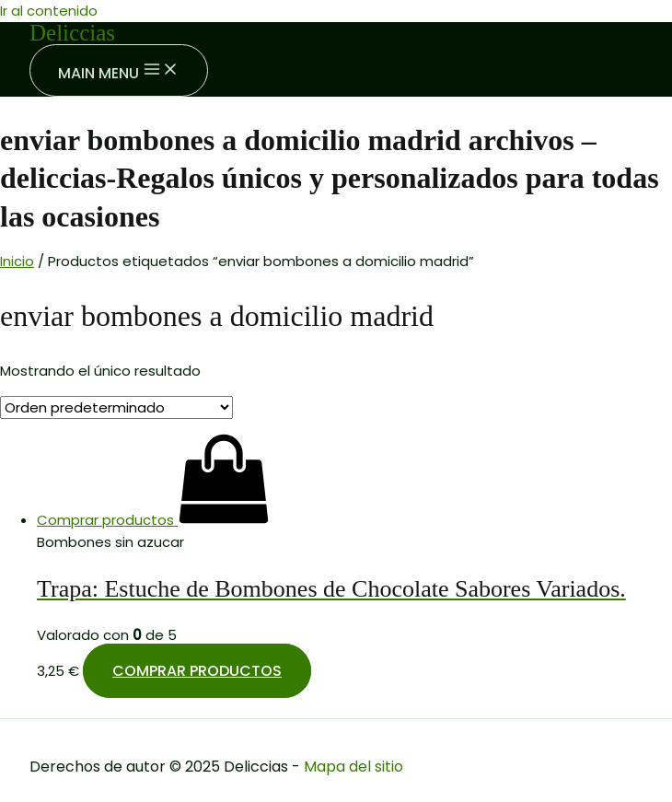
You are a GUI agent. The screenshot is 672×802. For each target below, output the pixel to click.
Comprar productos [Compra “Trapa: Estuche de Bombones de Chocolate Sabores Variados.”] (197, 671)
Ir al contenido (49, 11)
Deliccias (72, 33)
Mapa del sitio (353, 767)
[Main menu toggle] (119, 70)
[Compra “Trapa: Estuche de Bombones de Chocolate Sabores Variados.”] (153, 520)
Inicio (17, 261)
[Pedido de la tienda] (116, 407)
